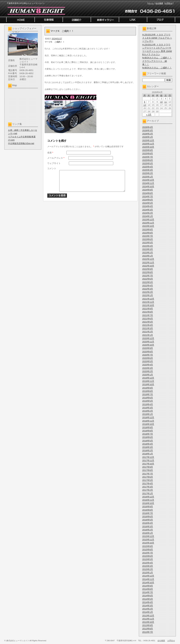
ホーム (151, 3)
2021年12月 (148, 299)
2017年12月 (148, 457)
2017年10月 (148, 464)
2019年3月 (148, 408)
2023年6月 (148, 239)
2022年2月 (148, 292)
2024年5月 (148, 203)
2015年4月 (148, 563)
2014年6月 (148, 596)
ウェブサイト (54, 163)
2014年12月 (148, 576)
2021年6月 (148, 319)
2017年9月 (148, 467)
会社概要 (159, 3)
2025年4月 (148, 167)
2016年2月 (148, 530)
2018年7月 (148, 434)
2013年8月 (148, 629)
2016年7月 (148, 513)
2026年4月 (148, 127)
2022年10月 (148, 266)
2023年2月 (148, 253)
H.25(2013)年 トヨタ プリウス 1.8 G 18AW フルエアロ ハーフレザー (157, 38)
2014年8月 (148, 589)
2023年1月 (148, 256)
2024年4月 (148, 206)
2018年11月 (148, 421)
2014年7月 (148, 592)
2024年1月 (148, 216)
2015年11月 (148, 540)
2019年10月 (148, 384)
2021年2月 (148, 332)
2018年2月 (148, 450)
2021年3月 (148, 328)
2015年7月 (148, 553)
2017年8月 (148, 470)
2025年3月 (148, 170)
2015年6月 (148, 556)
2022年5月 (148, 282)
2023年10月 (148, 226)
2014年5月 (148, 599)
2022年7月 (148, 276)
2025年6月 (148, 160)
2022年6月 (148, 279)
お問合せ (169, 3)
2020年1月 (148, 375)
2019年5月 (148, 401)
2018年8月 (148, 431)
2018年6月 (148, 437)
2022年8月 (148, 272)
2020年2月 (148, 371)
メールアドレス (56, 158)
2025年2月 (148, 173)
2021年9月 (148, 309)
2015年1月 (148, 573)
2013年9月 (148, 625)
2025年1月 (148, 177)
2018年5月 (148, 441)
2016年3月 (148, 526)
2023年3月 (148, 249)
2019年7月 (148, 394)
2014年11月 (148, 579)
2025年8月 (148, 153)
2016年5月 (148, 520)
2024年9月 (148, 190)
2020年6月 (148, 358)
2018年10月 (148, 424)
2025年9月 (148, 150)
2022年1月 (148, 295)
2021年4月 (148, 325)
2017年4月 (148, 483)
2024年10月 (148, 186)
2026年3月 (148, 130)
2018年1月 (148, 454)
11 (166, 102)
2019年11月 (148, 381)
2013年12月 (148, 616)
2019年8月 (148, 391)
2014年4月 (148, 602)
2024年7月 (148, 196)
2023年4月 (148, 246)
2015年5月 (148, 559)
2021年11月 (148, 302)
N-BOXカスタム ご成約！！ (157, 58)
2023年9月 (148, 229)
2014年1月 (148, 612)
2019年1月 (148, 414)
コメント (52, 168)
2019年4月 (148, 404)
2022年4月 (148, 286)
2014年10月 (148, 583)
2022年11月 (148, 263)
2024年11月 (148, 183)
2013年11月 (148, 619)
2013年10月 (148, 622)
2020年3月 (148, 368)
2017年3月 (148, 487)
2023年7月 (148, 236)
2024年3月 (148, 210)
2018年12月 (148, 417)
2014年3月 (148, 606)
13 (144, 105)
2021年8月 (148, 312)
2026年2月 (148, 134)
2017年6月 (148, 477)
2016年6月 (148, 516)
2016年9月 (148, 507)
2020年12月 (148, 338)
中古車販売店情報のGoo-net (21, 143)
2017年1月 (148, 493)
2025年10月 (148, 147)
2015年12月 (148, 536)
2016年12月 (148, 497)
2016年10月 (148, 503)
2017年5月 (148, 480)
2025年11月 (148, 144)
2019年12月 (148, 378)
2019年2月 (148, 411)
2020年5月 (148, 361)
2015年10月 (148, 543)
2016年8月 (148, 510)
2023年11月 (148, 223)
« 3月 (149, 115)
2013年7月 (148, 632)
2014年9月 (148, 586)
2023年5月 (148, 243)
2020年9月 (148, 348)
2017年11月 (148, 460)
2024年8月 (148, 193)
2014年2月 (148, 609)
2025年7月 (148, 157)
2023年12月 (148, 220)
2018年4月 (148, 444)
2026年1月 (148, 137)
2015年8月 (148, 550)
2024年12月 (148, 180)
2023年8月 (148, 233)
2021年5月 (148, 322)
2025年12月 (148, 140)
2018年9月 (148, 427)
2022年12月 (148, 259)
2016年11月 (148, 500)
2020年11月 (148, 342)
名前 (50, 153)
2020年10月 (148, 345)
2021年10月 (148, 305)
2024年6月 (148, 200)
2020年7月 (148, 355)
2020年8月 (148, 352)
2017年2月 (148, 490)
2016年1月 (148, 533)
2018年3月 (148, 447)
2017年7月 (148, 474)
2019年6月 (148, 398)
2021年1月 (148, 335)
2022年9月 (148, 269)
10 (161, 102)
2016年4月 (148, 523)
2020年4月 (148, 365)
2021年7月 (148, 315)
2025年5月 (148, 163)
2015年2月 (148, 569)
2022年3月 (148, 289)
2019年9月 (148, 388)
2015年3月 (148, 566)
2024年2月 (148, 213)
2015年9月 (148, 546)
